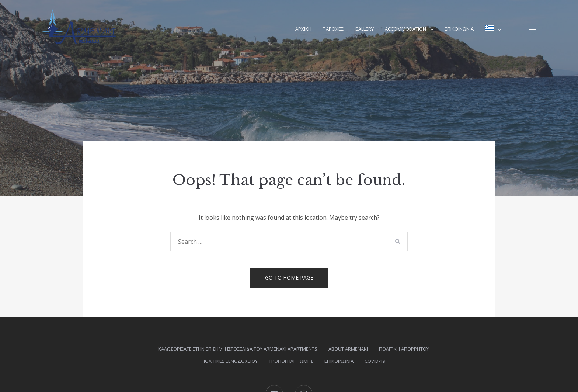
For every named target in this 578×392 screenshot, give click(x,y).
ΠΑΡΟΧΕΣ (333, 29)
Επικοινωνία (459, 29)
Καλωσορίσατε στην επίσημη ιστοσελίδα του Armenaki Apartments (238, 349)
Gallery (364, 29)
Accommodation (405, 29)
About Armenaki (348, 349)
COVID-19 (375, 361)
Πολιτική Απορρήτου (404, 349)
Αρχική (303, 29)
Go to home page (289, 277)
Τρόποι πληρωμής (291, 361)
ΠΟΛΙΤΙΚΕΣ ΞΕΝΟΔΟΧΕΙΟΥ (230, 361)
